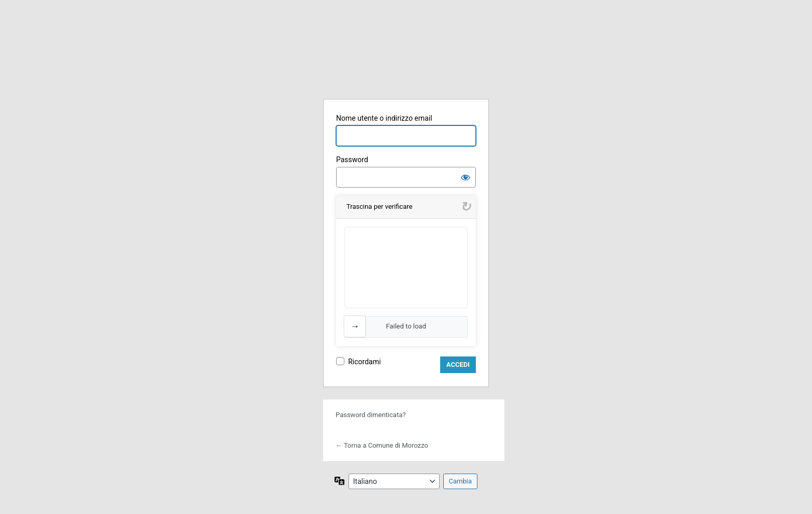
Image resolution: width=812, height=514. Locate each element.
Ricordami (364, 362)
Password (352, 160)
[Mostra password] (466, 177)
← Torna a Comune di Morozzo (382, 445)
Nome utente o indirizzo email (384, 118)
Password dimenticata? (371, 415)
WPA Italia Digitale (406, 63)
